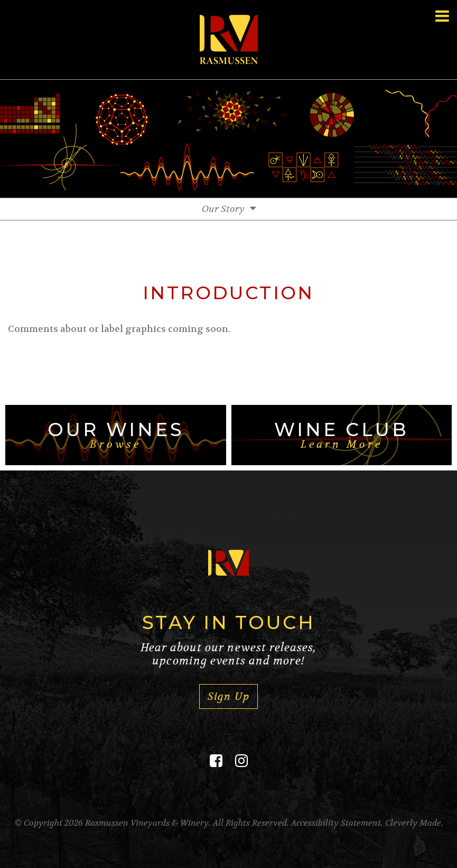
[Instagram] (241, 761)
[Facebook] (216, 761)
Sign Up (228, 696)
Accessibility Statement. (337, 823)
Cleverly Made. (414, 823)
